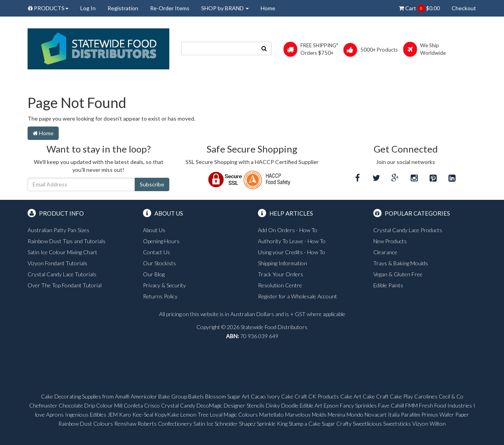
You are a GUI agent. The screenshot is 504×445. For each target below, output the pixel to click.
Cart (419, 8)
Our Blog (154, 274)
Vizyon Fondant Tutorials (57, 263)
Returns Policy (160, 296)
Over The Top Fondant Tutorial (65, 285)
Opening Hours (161, 241)
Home (268, 8)
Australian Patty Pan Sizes (58, 230)
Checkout (464, 8)
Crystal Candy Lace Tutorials (62, 274)
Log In (88, 8)
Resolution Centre (280, 285)
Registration (123, 8)
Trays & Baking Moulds (401, 263)
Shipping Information (283, 263)
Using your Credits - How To (292, 252)
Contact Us (157, 252)
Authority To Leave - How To (292, 241)
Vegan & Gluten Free (398, 274)
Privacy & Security (164, 285)
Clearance (385, 252)
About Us (154, 230)
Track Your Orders (281, 274)
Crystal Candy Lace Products (408, 230)
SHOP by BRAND (225, 8)
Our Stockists (159, 263)
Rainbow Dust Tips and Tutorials (67, 241)
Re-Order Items (170, 8)
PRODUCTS (48, 8)
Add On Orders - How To (288, 230)
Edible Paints (388, 285)
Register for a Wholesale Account (297, 296)
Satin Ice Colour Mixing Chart (62, 252)
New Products (390, 241)
